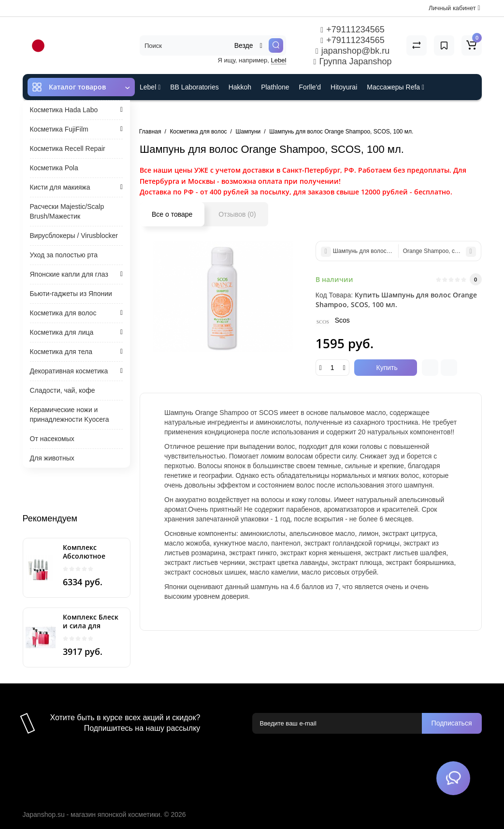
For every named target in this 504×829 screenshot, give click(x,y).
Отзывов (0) (237, 214)
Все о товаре (172, 214)
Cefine (204, 113)
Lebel (279, 60)
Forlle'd (310, 87)
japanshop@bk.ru (353, 51)
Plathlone (275, 87)
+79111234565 (352, 30)
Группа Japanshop (353, 61)
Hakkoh (240, 87)
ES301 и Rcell (161, 113)
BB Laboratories (194, 87)
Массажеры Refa (396, 87)
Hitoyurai (344, 87)
